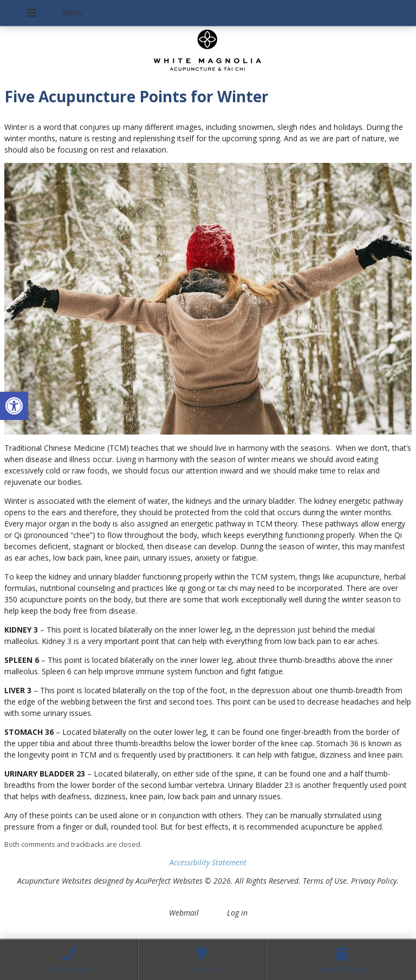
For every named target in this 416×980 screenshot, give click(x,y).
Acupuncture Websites (54, 881)
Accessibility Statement (208, 862)
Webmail (184, 913)
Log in (237, 913)
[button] (14, 406)
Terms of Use (325, 881)
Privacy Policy (374, 881)
